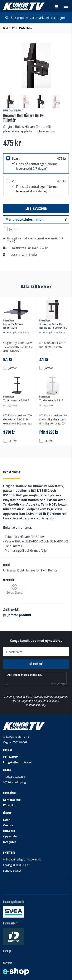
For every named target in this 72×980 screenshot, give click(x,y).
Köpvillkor (10, 805)
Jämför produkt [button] (17, 615)
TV (13, 28)
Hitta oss (9, 831)
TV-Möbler (26, 28)
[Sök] (36, 18)
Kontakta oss (12, 800)
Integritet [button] (10, 842)
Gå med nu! (36, 664)
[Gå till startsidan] (24, 6)
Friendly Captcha (58, 684)
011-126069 (10, 757)
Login (7, 820)
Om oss (8, 825)
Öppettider (10, 836)
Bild (5, 28)
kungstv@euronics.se (17, 762)
